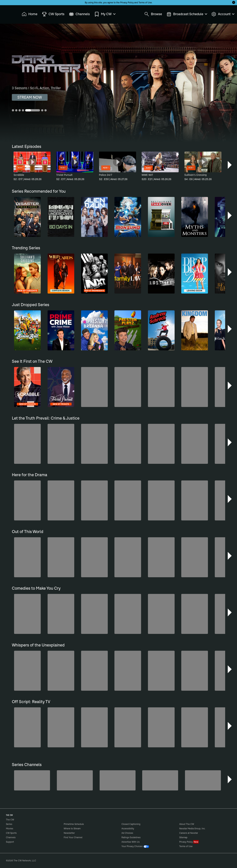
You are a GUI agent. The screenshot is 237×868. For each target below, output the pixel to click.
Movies (10, 828)
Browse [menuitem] (153, 14)
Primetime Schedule (74, 824)
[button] (230, 165)
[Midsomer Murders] (32, 780)
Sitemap (183, 837)
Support (10, 842)
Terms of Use (145, 2)
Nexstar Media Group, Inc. (192, 828)
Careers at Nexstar (189, 833)
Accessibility (128, 828)
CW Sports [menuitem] (53, 14)
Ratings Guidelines (131, 837)
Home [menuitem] (30, 14)
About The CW (187, 824)
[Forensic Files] (203, 780)
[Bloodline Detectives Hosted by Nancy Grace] (118, 780)
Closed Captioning (131, 824)
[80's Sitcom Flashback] (75, 780)
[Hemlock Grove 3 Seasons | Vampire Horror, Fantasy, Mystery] (118, 83)
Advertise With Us (131, 842)
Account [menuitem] (223, 14)
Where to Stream (72, 828)
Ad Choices (127, 833)
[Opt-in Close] (234, 2)
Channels (11, 837)
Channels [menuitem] (79, 14)
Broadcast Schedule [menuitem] (187, 14)
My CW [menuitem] (105, 14)
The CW (8, 13)
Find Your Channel (73, 837)
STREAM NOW (30, 97)
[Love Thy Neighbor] (160, 780)
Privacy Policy (127, 2)
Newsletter (69, 833)
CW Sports (11, 833)
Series (9, 824)
